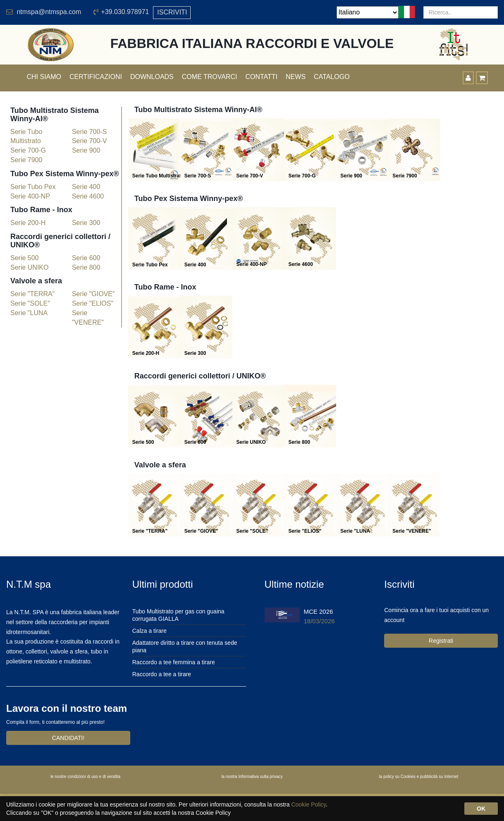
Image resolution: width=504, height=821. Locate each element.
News (296, 77)
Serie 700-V (90, 141)
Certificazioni (96, 77)
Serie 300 (86, 223)
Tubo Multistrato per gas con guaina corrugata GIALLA (178, 615)
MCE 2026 (319, 612)
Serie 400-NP (30, 196)
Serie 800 (86, 267)
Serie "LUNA (29, 313)
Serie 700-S (90, 132)
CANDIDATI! (68, 738)
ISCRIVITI (172, 12)
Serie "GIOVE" (93, 294)
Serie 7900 (26, 160)
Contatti (261, 77)
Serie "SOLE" (30, 303)
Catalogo (332, 77)
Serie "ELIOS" (93, 303)
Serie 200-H (28, 223)
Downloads (152, 77)
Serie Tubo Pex (33, 187)
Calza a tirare (149, 631)
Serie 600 (86, 258)
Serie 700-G (28, 150)
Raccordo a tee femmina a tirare (174, 662)
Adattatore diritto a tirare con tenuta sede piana (185, 646)
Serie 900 (86, 150)
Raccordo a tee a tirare (162, 674)
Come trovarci (210, 77)
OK (481, 809)
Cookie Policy (308, 804)
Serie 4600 (88, 196)
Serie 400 (86, 187)
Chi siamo (44, 77)
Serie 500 (25, 258)
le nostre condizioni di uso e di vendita (85, 777)
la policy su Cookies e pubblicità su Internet (419, 777)
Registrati (441, 641)
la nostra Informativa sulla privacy (252, 777)
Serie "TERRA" (32, 294)
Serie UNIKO (29, 267)
